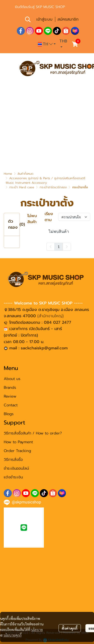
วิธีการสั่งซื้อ (13, 460)
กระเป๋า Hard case (22, 187)
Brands (10, 388)
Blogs (9, 414)
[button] (28, 19)
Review (10, 396)
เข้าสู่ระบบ (44, 19)
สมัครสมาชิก (68, 19)
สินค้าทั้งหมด (25, 174)
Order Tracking (17, 451)
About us (12, 379)
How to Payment (18, 442)
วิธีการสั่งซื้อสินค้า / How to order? (33, 433)
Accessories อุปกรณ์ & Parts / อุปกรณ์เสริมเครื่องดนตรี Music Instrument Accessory (45, 180)
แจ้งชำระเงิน (13, 477)
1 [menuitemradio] (59, 246)
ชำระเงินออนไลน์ (16, 468)
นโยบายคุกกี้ (13, 635)
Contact (11, 405)
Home (8, 174)
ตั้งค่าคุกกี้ (70, 628)
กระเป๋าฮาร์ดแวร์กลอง (53, 187)
